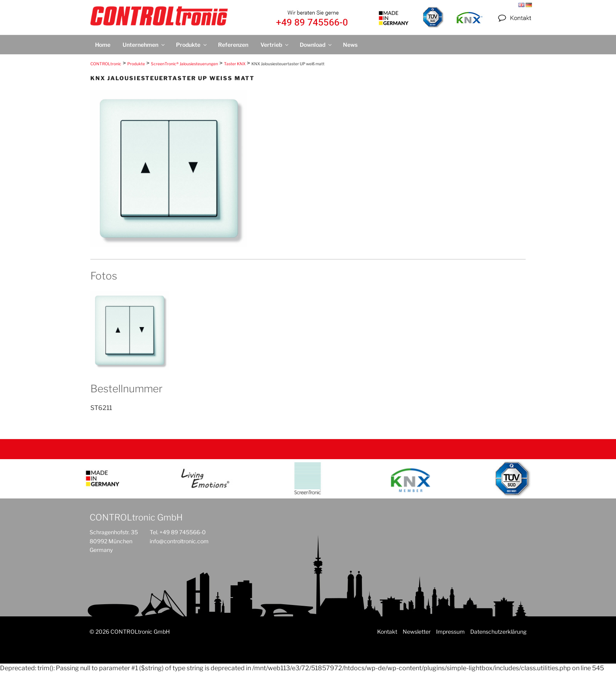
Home (103, 45)
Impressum (450, 632)
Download (316, 45)
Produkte (192, 45)
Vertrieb (275, 45)
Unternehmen (144, 45)
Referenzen (233, 45)
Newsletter (417, 632)
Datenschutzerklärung (498, 632)
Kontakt (387, 632)
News (350, 45)
